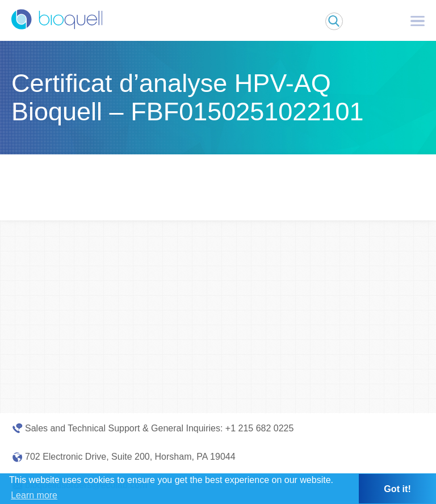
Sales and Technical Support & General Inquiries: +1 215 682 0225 (159, 428)
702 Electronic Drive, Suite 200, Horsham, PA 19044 (130, 457)
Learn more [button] (34, 495)
